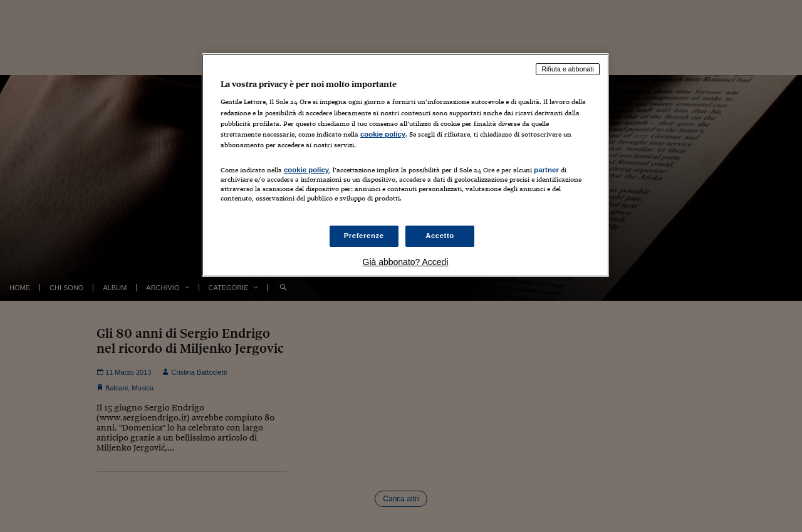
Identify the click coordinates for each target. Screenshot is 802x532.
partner (546, 170)
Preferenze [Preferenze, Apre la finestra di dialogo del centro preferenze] (364, 236)
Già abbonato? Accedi (406, 262)
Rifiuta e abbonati (568, 69)
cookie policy (383, 134)
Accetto (440, 236)
